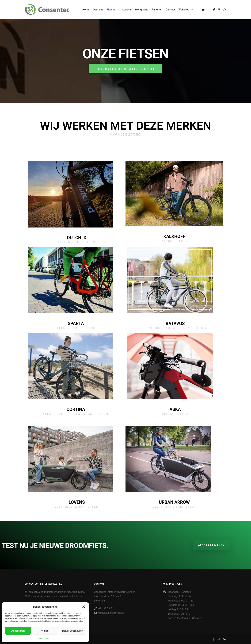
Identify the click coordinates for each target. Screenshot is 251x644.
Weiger (45, 631)
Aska (175, 409)
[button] (84, 607)
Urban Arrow (174, 502)
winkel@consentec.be (109, 613)
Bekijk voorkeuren (73, 631)
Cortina (76, 409)
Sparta (76, 324)
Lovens (77, 502)
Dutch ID (77, 238)
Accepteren (18, 631)
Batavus (175, 324)
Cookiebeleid (43, 638)
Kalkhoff (174, 236)
